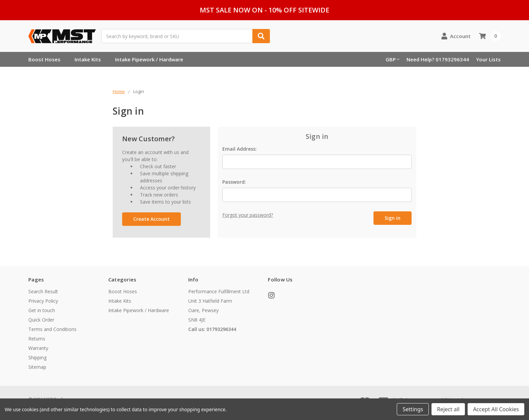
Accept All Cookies (496, 409)
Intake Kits (88, 59)
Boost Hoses (44, 59)
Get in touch (42, 310)
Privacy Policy (43, 301)
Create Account (151, 219)
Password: (234, 182)
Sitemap (37, 367)
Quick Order (41, 320)
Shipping (37, 357)
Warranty (38, 348)
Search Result (43, 291)
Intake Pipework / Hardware (149, 59)
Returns (37, 339)
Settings (413, 409)
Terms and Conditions (52, 329)
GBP (393, 59)
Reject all (448, 409)
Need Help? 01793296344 (438, 59)
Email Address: (240, 149)
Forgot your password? (248, 215)
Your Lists (488, 59)
